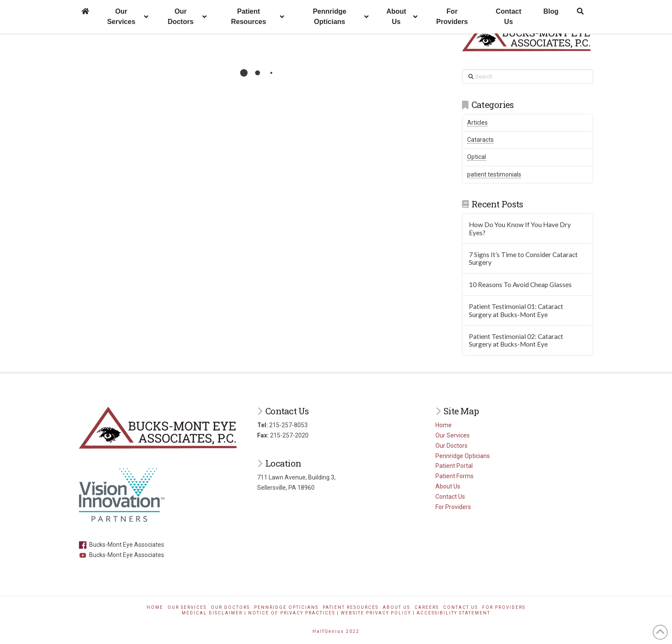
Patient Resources (351, 607)
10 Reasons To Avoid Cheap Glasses (520, 285)
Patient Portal (454, 466)
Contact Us (450, 497)
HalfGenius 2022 (336, 631)
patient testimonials (494, 174)
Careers (427, 607)
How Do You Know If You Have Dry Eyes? (520, 229)
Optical (477, 157)
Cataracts (480, 140)
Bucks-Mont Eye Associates (121, 545)
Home (444, 425)
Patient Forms (454, 476)
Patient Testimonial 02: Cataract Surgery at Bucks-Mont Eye (516, 340)
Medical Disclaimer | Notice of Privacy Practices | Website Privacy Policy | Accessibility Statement (336, 613)
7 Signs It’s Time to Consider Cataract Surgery (523, 259)
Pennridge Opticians (463, 456)
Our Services (453, 435)
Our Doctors (451, 446)
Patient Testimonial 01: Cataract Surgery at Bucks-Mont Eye (516, 310)
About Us (448, 486)
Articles (477, 123)
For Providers (453, 507)
